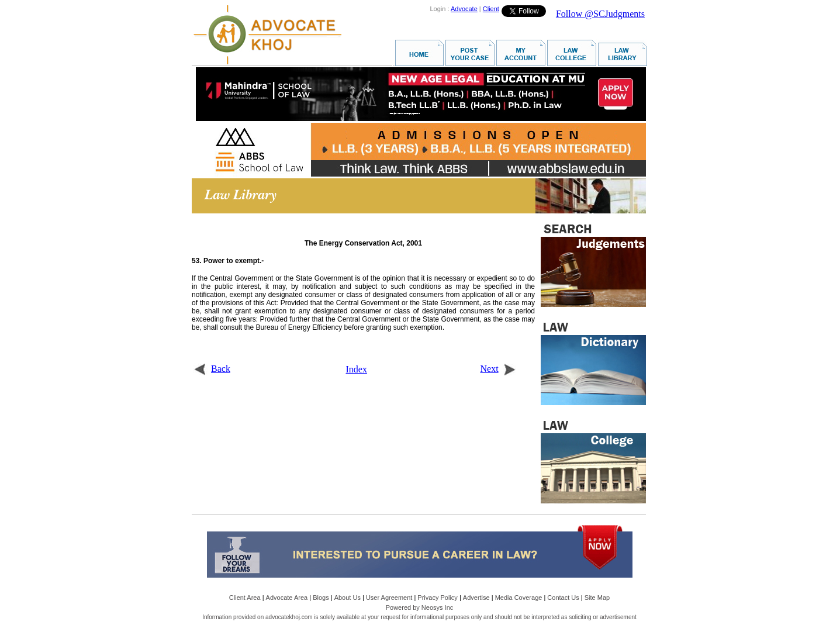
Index (357, 369)
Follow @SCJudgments (600, 14)
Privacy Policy (437, 598)
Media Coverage (519, 598)
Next (498, 369)
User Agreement (389, 598)
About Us (348, 598)
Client (491, 9)
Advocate (464, 9)
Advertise (476, 598)
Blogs (321, 598)
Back (212, 369)
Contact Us (563, 598)
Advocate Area (287, 598)
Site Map (597, 598)
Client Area (245, 598)
